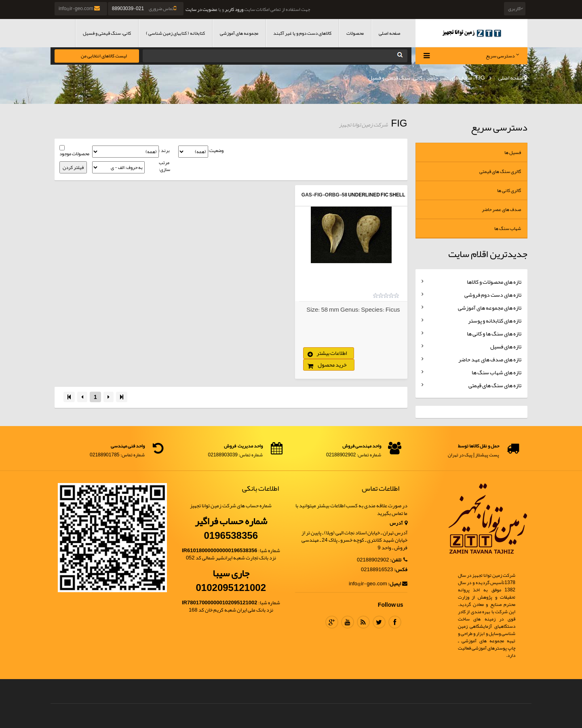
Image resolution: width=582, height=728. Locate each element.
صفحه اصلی (389, 33)
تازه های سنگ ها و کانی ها (494, 333)
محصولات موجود (74, 154)
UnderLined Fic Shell (376, 195)
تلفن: (399, 560)
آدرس (399, 523)
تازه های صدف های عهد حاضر (490, 359)
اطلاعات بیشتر (332, 353)
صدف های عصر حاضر (449, 78)
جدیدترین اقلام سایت (488, 254)
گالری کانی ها (509, 190)
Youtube (348, 622)
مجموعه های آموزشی (239, 33)
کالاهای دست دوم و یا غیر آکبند (302, 33)
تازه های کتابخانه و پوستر (495, 321)
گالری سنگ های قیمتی (500, 171)
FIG (480, 78)
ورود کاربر (234, 9)
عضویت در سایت (201, 9)
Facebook (395, 622)
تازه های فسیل (506, 346)
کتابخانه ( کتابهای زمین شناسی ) (175, 33)
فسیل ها (513, 152)
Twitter (379, 622)
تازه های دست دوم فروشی (493, 295)
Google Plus (332, 622)
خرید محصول (332, 365)
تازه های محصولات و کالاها (494, 282)
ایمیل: (398, 584)
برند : (164, 151)
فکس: (401, 570)
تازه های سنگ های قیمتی (495, 385)
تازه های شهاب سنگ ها (497, 372)
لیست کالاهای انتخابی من (104, 56)
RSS (363, 622)
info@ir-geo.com (80, 8)
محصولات (355, 33)
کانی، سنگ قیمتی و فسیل (107, 33)
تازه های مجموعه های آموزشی (490, 308)
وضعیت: (216, 151)
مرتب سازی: (164, 166)
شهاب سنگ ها (508, 228)
